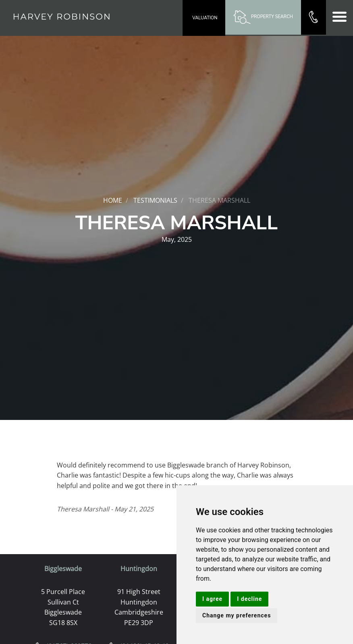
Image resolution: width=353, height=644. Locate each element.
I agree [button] (212, 599)
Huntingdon (139, 569)
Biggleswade (63, 569)
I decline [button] (249, 599)
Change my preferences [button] (237, 615)
